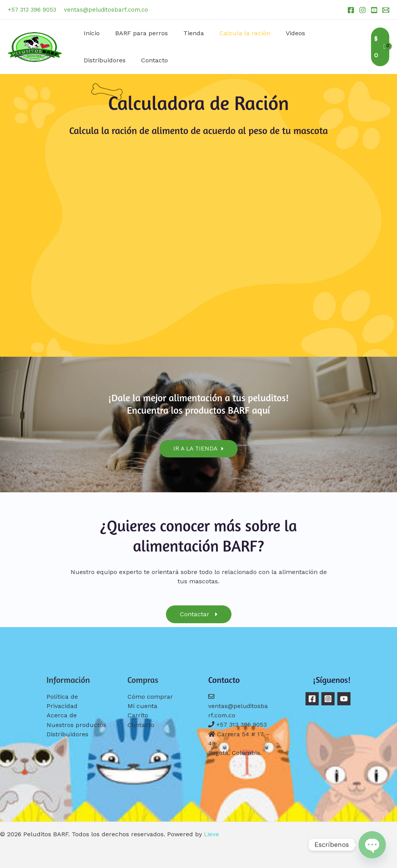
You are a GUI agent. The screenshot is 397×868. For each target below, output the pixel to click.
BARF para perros (137, 33)
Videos (281, 33)
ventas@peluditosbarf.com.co (106, 10)
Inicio (90, 33)
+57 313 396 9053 (32, 10)
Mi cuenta (142, 706)
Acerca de (62, 715)
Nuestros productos (76, 724)
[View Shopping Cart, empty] (380, 47)
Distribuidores (325, 33)
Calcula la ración (234, 33)
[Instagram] (362, 10)
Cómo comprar (150, 697)
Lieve (212, 834)
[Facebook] (351, 10)
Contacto (96, 60)
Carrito (138, 715)
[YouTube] (374, 10)
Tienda (186, 33)
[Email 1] (386, 10)
